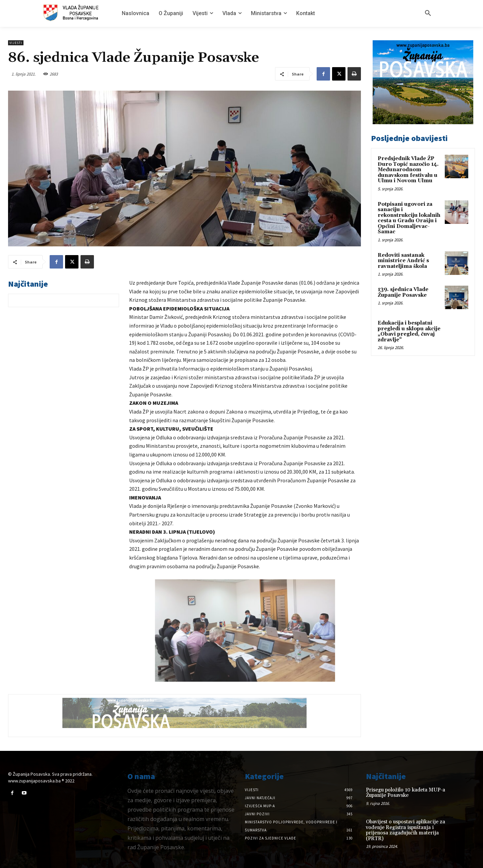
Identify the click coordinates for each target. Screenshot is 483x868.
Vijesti (16, 43)
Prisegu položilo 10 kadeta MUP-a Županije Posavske (406, 793)
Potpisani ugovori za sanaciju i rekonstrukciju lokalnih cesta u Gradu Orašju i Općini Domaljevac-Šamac (409, 218)
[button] (428, 13)
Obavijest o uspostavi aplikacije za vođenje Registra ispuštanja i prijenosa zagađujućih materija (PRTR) (406, 830)
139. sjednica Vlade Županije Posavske (403, 292)
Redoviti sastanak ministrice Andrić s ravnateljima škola (403, 261)
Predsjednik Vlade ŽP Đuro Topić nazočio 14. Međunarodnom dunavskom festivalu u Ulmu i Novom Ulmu (408, 170)
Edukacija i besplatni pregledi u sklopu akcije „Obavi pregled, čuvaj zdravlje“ (409, 331)
